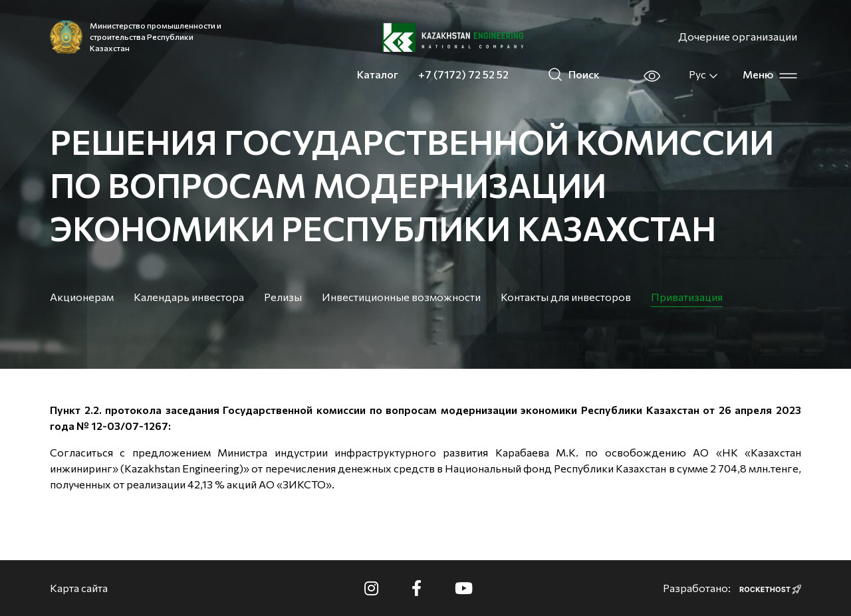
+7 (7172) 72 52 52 (463, 74)
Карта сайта (79, 588)
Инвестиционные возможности (401, 297)
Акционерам (82, 297)
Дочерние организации (738, 36)
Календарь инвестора (189, 297)
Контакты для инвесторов (566, 297)
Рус (704, 74)
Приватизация (687, 297)
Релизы (283, 297)
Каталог (378, 74)
